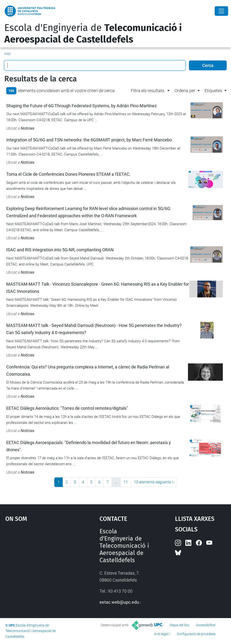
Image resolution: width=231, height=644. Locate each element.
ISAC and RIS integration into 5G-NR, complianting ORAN (60, 250)
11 (126, 482)
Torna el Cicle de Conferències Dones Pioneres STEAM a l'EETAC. (69, 174)
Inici (7, 54)
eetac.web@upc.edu (119, 602)
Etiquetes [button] (213, 91)
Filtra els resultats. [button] (148, 91)
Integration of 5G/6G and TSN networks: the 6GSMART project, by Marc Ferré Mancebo (89, 140)
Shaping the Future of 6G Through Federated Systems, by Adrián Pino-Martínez (81, 106)
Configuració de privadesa (196, 634)
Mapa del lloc (179, 625)
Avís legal (161, 634)
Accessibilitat (206, 625)
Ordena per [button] (185, 91)
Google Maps (40, 564)
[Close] (221, 11)
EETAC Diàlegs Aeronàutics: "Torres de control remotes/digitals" (67, 408)
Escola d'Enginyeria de (93, 34)
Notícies (28, 128)
